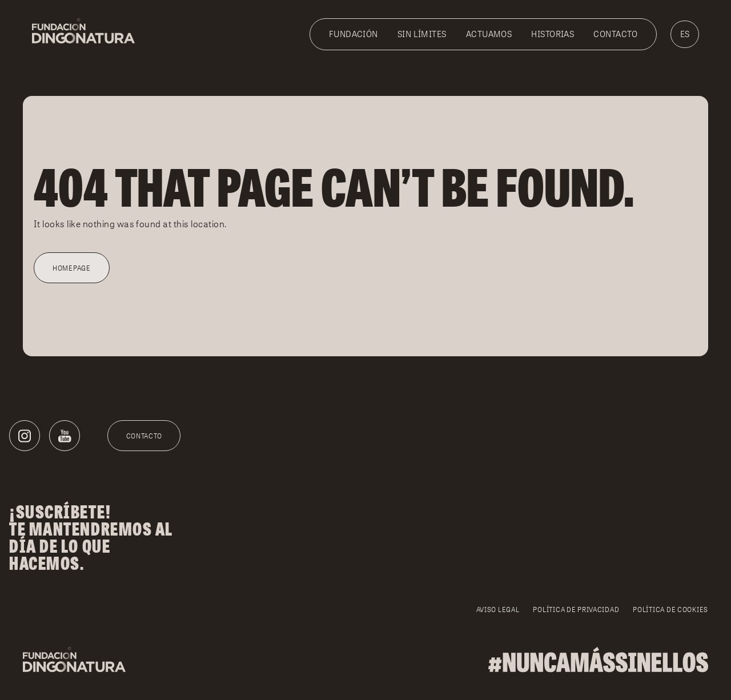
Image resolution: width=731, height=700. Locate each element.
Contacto (615, 34)
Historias (553, 34)
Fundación (354, 34)
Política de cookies (670, 610)
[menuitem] (685, 34)
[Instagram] (25, 436)
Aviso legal (498, 610)
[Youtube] (65, 436)
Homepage (72, 268)
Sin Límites (422, 34)
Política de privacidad (576, 610)
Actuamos (489, 34)
